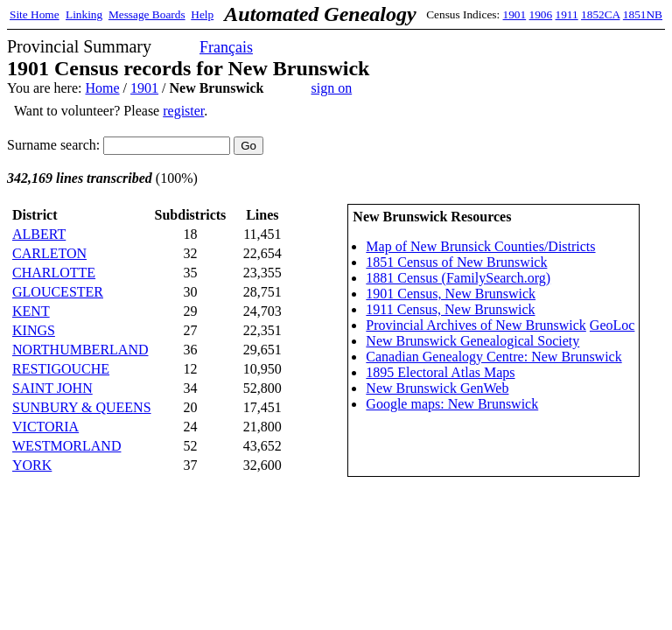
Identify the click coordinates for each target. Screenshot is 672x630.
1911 (567, 14)
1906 (541, 14)
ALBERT (39, 234)
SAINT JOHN (52, 388)
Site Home (35, 14)
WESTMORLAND (66, 446)
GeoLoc (612, 325)
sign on (332, 88)
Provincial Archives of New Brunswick (476, 325)
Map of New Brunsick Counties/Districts (480, 246)
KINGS (34, 330)
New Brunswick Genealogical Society (472, 341)
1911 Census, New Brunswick (450, 309)
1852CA (600, 14)
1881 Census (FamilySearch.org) (458, 278)
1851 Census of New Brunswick (456, 262)
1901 (515, 14)
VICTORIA (45, 427)
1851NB (643, 14)
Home (102, 88)
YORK (32, 465)
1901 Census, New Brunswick (451, 294)
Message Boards (147, 14)
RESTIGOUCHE (61, 369)
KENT (31, 311)
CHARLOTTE (54, 273)
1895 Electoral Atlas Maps (440, 372)
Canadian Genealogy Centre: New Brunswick (493, 357)
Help (202, 14)
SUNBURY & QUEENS (82, 407)
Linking (84, 14)
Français (226, 47)
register (183, 111)
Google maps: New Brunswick (452, 404)
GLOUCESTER (58, 292)
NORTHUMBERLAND (80, 350)
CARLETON (49, 253)
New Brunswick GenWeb (437, 388)
